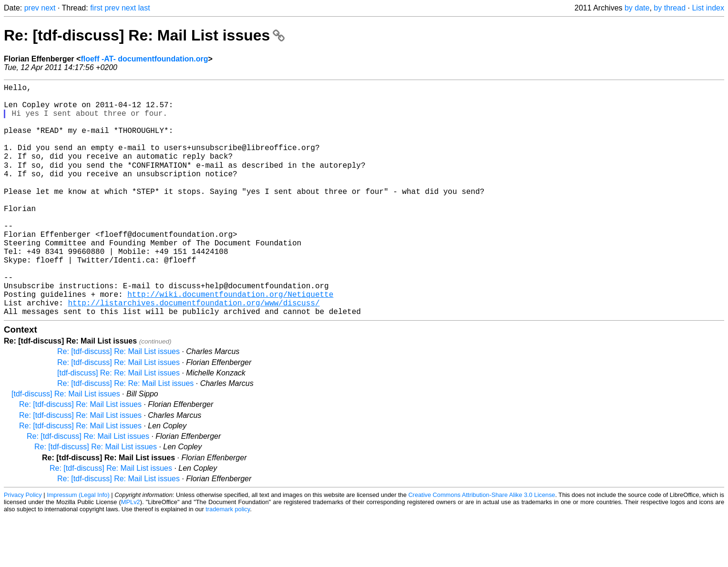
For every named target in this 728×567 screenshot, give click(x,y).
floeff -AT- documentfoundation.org (144, 59)
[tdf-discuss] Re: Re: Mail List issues (118, 423)
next (48, 8)
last (144, 8)
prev (32, 8)
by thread (670, 8)
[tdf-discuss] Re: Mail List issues (66, 444)
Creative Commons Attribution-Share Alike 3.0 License (482, 545)
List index (708, 8)
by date (637, 8)
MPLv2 (131, 552)
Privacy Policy (23, 545)
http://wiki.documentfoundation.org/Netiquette (230, 341)
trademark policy (228, 560)
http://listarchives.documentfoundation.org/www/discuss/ (194, 351)
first (96, 8)
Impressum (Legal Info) (78, 545)
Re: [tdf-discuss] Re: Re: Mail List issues (125, 434)
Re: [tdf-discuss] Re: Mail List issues (144, 35)
